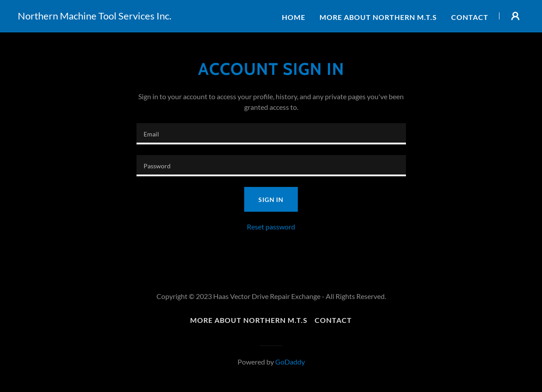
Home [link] (294, 17)
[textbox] (271, 134)
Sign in (271, 200)
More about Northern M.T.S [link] (378, 17)
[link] (95, 17)
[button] (515, 16)
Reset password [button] (271, 227)
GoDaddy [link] (290, 362)
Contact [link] (470, 17)
